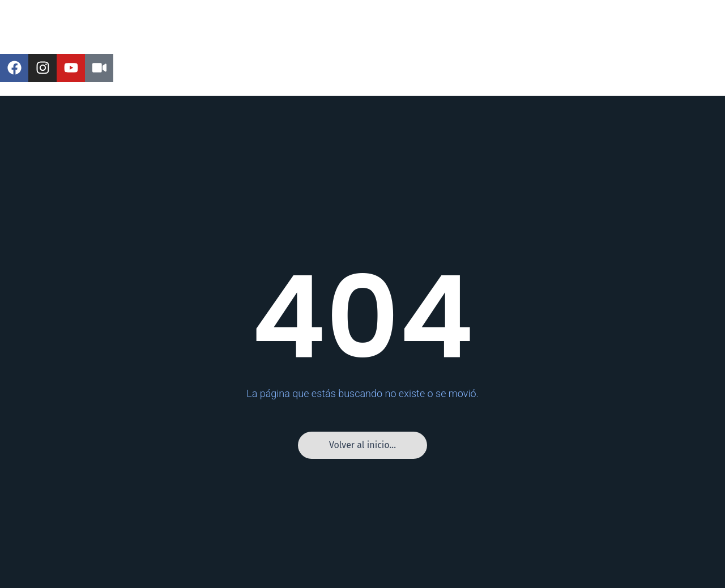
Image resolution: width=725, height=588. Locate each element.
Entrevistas (497, 41)
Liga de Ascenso (239, 41)
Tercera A (372, 41)
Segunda (313, 41)
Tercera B (433, 41)
